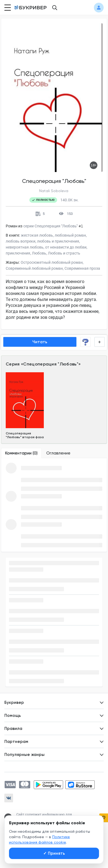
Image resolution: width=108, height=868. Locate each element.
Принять (54, 853)
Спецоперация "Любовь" (51, 364)
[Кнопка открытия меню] (7, 8)
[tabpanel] (54, 505)
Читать (40, 342)
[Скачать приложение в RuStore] (80, 785)
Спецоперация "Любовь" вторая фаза (25, 435)
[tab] (21, 453)
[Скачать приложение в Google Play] (48, 785)
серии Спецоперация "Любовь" (50, 226)
